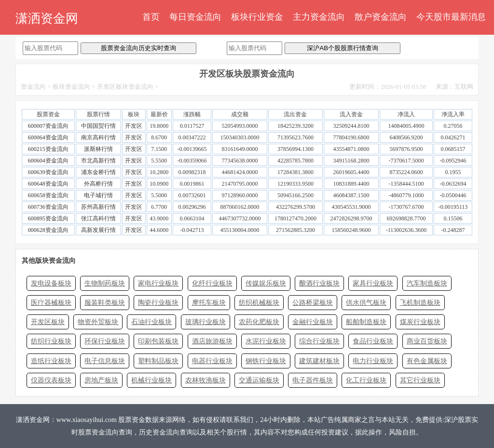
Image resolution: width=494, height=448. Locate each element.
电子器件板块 (313, 380)
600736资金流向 (48, 207)
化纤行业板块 (212, 283)
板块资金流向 (71, 87)
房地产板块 (101, 380)
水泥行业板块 (266, 341)
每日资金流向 (195, 17)
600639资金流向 (48, 172)
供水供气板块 (366, 303)
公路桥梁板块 (313, 303)
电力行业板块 (373, 361)
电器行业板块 (212, 361)
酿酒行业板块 (319, 283)
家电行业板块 (158, 283)
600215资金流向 (48, 149)
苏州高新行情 (98, 207)
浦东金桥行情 (98, 172)
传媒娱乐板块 (266, 283)
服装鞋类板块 (105, 303)
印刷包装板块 (158, 341)
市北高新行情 (98, 161)
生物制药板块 (105, 283)
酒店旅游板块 (212, 341)
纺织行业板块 (51, 341)
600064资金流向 (48, 137)
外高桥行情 (98, 184)
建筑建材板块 (319, 361)
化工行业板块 (366, 380)
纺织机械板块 (259, 303)
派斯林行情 (98, 149)
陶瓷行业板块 (158, 303)
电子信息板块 (105, 361)
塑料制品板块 (158, 361)
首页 (151, 17)
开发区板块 (48, 322)
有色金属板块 (427, 361)
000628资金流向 (48, 230)
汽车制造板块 (427, 283)
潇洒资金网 (47, 19)
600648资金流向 (48, 184)
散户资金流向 (381, 17)
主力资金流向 (319, 17)
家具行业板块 (373, 283)
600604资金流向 (48, 161)
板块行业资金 (257, 17)
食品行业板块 (373, 341)
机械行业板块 (151, 380)
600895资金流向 (48, 218)
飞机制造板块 (420, 303)
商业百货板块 (427, 341)
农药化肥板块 (259, 322)
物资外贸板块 (98, 322)
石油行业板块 (151, 322)
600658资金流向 (48, 195)
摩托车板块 (209, 303)
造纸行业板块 (51, 361)
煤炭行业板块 (420, 322)
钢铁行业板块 (266, 361)
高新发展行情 (98, 230)
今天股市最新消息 (451, 17)
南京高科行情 (98, 137)
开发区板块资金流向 (125, 87)
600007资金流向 (48, 126)
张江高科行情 (98, 218)
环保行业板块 (105, 341)
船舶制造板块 (366, 322)
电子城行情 (98, 195)
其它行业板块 (420, 380)
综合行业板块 (319, 341)
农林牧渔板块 (206, 380)
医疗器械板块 (51, 303)
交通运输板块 (259, 380)
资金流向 (33, 87)
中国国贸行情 (98, 126)
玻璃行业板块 (206, 322)
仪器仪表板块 (51, 380)
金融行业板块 (313, 322)
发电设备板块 (51, 283)
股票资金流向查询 (105, 432)
